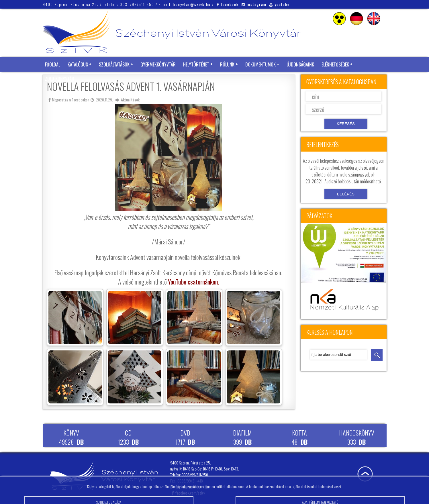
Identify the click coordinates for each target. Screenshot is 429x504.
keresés (377, 355)
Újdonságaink (300, 64)
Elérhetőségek (335, 64)
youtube (280, 4)
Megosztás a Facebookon (69, 100)
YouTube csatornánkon (193, 282)
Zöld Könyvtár (60, 79)
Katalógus (78, 64)
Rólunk (227, 64)
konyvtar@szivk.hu (192, 4)
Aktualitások (130, 100)
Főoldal (53, 64)
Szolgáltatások (114, 64)
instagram (254, 4)
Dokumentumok (260, 64)
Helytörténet (196, 64)
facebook (228, 4)
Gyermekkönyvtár (158, 64)
